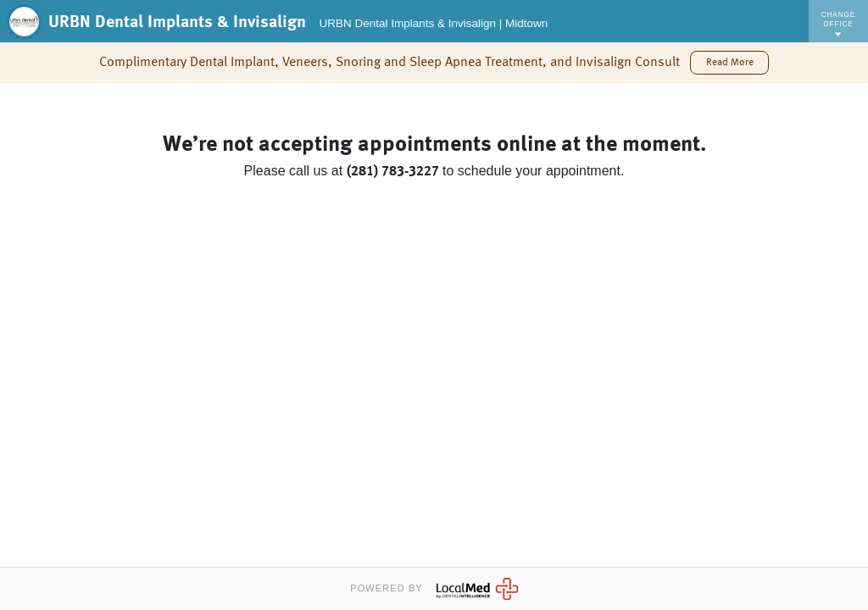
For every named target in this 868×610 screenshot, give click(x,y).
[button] (729, 63)
